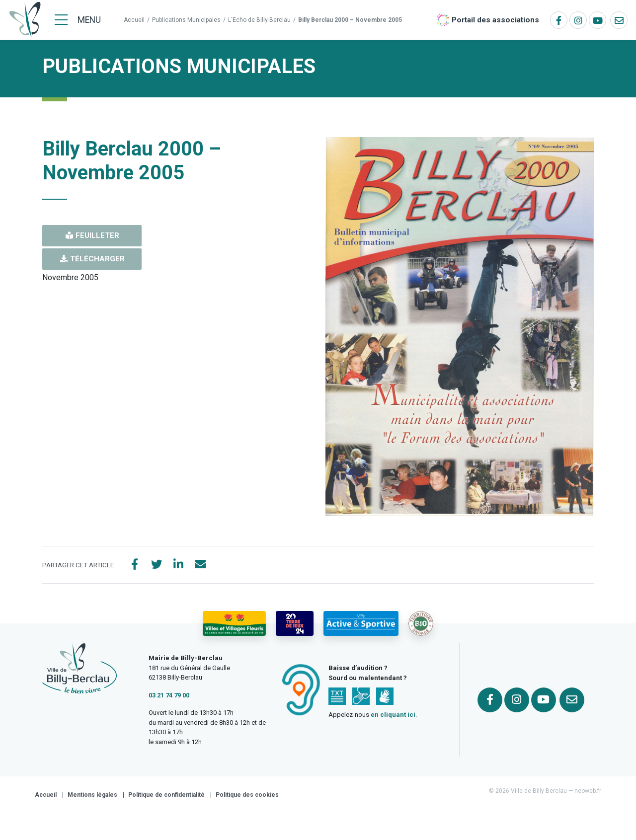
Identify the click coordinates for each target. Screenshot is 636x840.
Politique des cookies (247, 797)
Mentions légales (92, 797)
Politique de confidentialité (166, 797)
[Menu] (78, 20)
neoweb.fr (588, 793)
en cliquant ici (393, 717)
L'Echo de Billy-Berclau (259, 20)
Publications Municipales (186, 20)
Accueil (134, 20)
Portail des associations (495, 20)
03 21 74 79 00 (169, 697)
